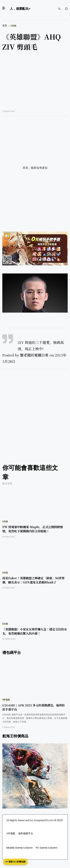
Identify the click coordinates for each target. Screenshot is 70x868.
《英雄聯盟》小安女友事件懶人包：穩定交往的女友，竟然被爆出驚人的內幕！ (35, 631)
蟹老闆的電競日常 (34, 355)
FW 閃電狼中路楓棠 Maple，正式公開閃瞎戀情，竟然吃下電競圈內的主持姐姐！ (33, 529)
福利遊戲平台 (26, 833)
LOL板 (14, 26)
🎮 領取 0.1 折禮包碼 (15, 862)
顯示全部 (7, 484)
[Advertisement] (35, 83)
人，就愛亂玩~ (20, 9)
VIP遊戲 (6, 700)
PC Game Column (47, 848)
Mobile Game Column (19, 848)
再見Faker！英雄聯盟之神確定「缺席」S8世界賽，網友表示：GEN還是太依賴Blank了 (33, 580)
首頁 (5, 25)
